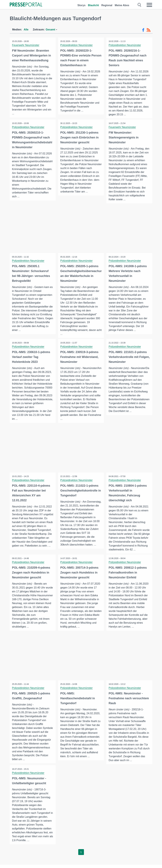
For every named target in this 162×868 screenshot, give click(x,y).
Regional (107, 5)
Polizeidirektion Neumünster (77, 45)
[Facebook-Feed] (143, 30)
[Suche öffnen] (140, 5)
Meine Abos (122, 5)
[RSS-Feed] (149, 30)
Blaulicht (93, 5)
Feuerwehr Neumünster (26, 45)
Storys (81, 5)
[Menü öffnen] (149, 5)
